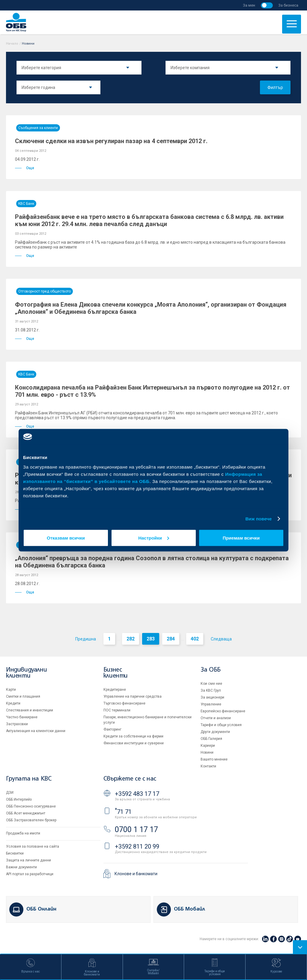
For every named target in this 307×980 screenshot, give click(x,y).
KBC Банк (26, 204)
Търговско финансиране (124, 703)
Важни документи (21, 867)
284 (171, 639)
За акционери (212, 697)
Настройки (154, 538)
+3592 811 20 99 (137, 846)
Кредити (13, 703)
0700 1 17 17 (136, 830)
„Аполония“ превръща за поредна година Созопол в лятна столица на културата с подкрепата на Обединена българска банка (152, 562)
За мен (249, 5)
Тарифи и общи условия (221, 725)
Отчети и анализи (216, 718)
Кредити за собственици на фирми (133, 736)
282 (131, 639)
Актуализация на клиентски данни (36, 731)
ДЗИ (10, 793)
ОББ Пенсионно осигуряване (31, 806)
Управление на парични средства (133, 696)
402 (195, 639)
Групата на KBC (29, 779)
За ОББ (211, 670)
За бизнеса (288, 5)
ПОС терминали (117, 710)
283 (151, 639)
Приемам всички (241, 538)
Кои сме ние (211, 684)
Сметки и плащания (23, 696)
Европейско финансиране (223, 711)
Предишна (86, 639)
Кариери (208, 746)
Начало (12, 44)
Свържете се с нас (130, 779)
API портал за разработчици (30, 874)
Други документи (215, 732)
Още (25, 168)
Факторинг (112, 729)
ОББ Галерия (211, 739)
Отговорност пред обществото (45, 291)
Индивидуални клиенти (26, 673)
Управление (211, 704)
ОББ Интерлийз (19, 799)
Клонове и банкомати (136, 874)
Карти (11, 690)
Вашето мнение (214, 759)
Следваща (221, 639)
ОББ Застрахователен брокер (31, 820)
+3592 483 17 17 (137, 794)
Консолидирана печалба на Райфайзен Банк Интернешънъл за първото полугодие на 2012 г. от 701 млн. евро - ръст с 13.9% (152, 391)
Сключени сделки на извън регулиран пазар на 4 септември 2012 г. (111, 141)
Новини (207, 752)
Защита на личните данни (28, 860)
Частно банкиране (22, 717)
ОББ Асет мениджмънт (26, 813)
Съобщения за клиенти (38, 128)
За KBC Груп (211, 690)
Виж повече (258, 519)
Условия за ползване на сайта (33, 846)
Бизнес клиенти (116, 673)
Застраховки (17, 724)
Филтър (275, 87)
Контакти (208, 766)
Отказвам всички (66, 538)
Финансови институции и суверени (134, 743)
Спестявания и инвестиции (30, 710)
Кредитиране (115, 690)
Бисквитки (15, 853)
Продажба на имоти (23, 833)
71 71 (123, 812)
